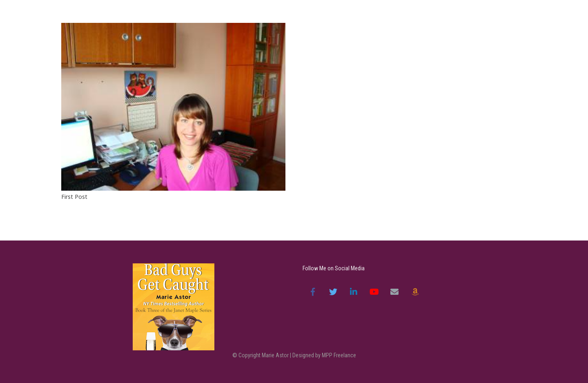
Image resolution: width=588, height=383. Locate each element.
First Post (74, 197)
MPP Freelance (339, 355)
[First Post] (173, 107)
